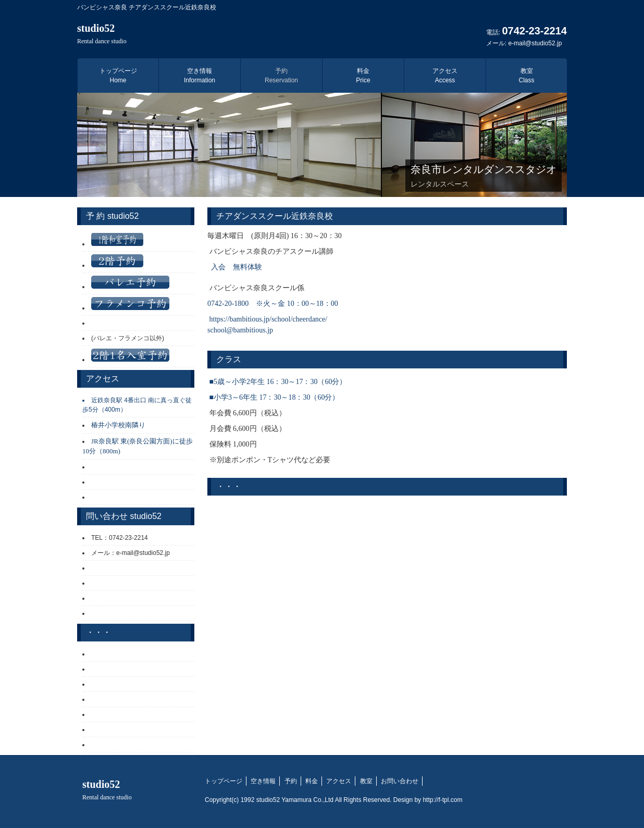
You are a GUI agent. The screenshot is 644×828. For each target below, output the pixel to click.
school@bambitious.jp (240, 330)
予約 (281, 76)
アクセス (445, 76)
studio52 (102, 34)
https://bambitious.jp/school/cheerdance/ (269, 319)
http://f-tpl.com (442, 800)
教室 (526, 76)
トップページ (118, 76)
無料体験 (247, 267)
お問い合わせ (400, 781)
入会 (218, 267)
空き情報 (200, 76)
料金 (363, 76)
